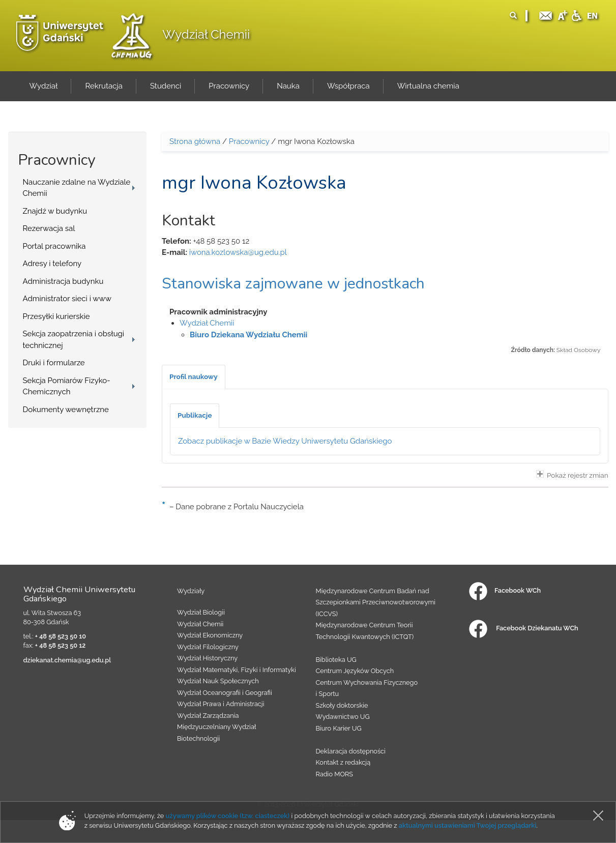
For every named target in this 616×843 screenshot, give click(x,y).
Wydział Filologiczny (208, 647)
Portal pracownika (54, 246)
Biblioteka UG (336, 660)
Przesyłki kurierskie (56, 316)
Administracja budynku (63, 281)
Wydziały (191, 591)
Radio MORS (335, 774)
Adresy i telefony (52, 264)
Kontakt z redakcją (343, 762)
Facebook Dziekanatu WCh (523, 628)
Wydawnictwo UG (343, 717)
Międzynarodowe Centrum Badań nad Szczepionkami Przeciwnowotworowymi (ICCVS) (376, 602)
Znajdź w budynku (55, 211)
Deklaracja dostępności (351, 751)
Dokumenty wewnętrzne (66, 410)
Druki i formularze (54, 363)
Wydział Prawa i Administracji (221, 704)
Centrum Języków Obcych (355, 671)
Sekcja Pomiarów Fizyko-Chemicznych (67, 386)
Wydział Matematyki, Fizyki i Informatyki (237, 670)
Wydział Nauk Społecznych (218, 681)
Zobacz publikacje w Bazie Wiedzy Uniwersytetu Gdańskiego (285, 441)
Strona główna (195, 141)
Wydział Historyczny (207, 658)
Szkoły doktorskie (342, 705)
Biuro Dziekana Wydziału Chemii (248, 335)
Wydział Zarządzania (208, 716)
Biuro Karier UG (339, 728)
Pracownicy (249, 141)
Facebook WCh (505, 590)
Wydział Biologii (201, 612)
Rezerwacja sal (49, 228)
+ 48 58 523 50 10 (61, 636)
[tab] (194, 377)
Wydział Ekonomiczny (210, 635)
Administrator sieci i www (67, 299)
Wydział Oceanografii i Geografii (225, 693)
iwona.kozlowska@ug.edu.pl (238, 252)
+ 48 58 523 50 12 (61, 645)
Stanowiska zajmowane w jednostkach (293, 284)
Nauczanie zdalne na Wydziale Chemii (77, 188)
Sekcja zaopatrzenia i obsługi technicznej (74, 340)
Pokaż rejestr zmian (572, 475)
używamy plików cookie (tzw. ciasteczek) (228, 816)
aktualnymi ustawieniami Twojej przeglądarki (467, 825)
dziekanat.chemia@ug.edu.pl (67, 660)
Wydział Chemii (206, 34)
